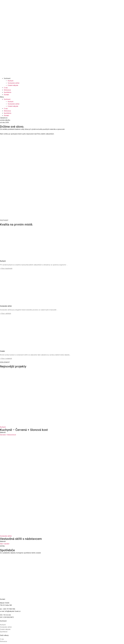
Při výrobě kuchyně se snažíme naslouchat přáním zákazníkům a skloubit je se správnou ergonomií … (34, 265)
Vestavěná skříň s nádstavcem (21, 539)
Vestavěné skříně (13, 83)
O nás (6, 88)
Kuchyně (10, 81)
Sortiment (7, 78)
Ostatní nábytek (13, 85)
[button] (62, 97)
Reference (7, 90)
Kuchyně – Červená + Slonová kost (24, 430)
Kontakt (6, 95)
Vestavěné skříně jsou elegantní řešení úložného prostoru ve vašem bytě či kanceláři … (29, 310)
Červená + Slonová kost (8, 435)
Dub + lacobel (5, 544)
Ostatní (2, 351)
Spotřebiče (8, 92)
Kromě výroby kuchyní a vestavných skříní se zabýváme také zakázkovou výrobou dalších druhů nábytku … (35, 355)
